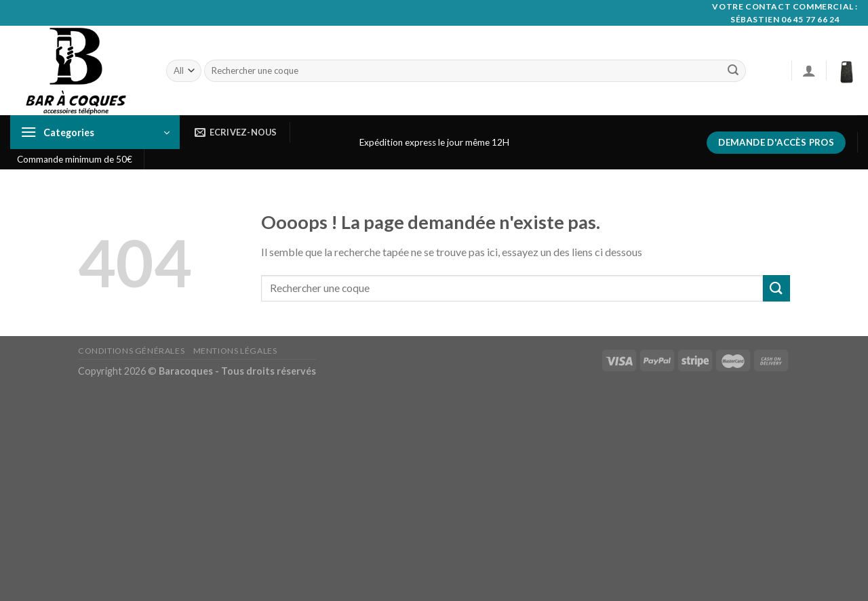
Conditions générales (131, 351)
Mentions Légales (235, 351)
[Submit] (733, 71)
